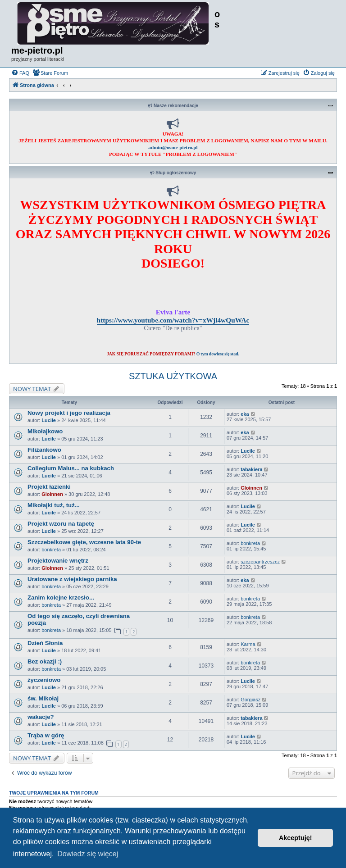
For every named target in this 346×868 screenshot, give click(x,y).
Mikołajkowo (45, 431)
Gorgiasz (250, 700)
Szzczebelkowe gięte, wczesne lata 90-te (84, 542)
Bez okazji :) (45, 661)
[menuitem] (20, 73)
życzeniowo (44, 680)
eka (245, 414)
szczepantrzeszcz (260, 562)
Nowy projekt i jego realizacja (69, 413)
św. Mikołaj (43, 698)
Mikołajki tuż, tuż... (54, 505)
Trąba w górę (46, 735)
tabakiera (251, 469)
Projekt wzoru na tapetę (61, 524)
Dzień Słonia (45, 643)
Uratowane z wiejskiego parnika (72, 579)
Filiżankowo (44, 450)
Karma (248, 644)
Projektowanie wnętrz (58, 561)
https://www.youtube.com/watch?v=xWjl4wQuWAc (173, 320)
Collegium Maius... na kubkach (71, 468)
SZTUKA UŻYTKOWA (173, 376)
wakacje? (41, 717)
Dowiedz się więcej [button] (88, 854)
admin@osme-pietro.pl (173, 147)
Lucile (49, 420)
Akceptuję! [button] (296, 838)
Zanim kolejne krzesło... (61, 598)
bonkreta (51, 550)
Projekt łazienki (49, 487)
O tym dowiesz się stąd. (218, 354)
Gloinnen (52, 494)
